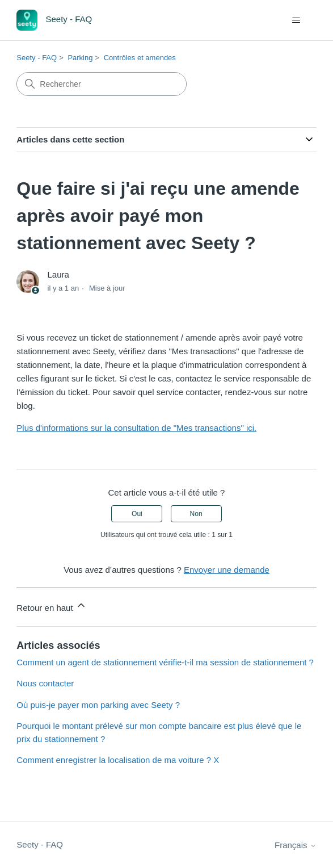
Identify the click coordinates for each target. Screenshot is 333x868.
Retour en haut (51, 606)
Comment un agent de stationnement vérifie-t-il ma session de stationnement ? (165, 662)
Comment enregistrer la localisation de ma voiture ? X (118, 760)
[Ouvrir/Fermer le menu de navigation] (296, 20)
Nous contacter (45, 683)
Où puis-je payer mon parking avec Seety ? (98, 705)
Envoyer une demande (227, 570)
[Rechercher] (102, 84)
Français (296, 845)
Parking (80, 58)
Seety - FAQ (37, 58)
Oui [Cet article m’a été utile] (137, 514)
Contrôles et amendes (140, 58)
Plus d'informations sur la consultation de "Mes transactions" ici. (136, 428)
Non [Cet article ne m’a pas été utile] (196, 514)
